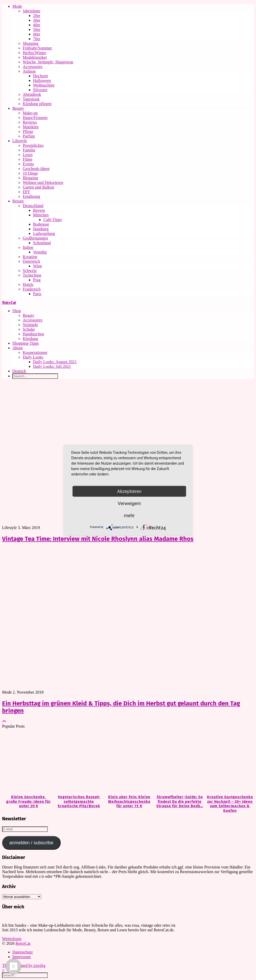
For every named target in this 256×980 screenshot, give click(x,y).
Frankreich (32, 289)
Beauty (18, 108)
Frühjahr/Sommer (37, 48)
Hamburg (41, 229)
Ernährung (31, 196)
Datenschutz (23, 952)
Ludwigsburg (44, 233)
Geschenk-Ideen (36, 169)
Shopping (31, 43)
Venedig (40, 252)
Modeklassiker (35, 57)
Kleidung (30, 339)
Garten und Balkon (38, 187)
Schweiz (30, 271)
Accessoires (33, 67)
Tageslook (31, 99)
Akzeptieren (129, 491)
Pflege (28, 131)
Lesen (28, 155)
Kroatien (30, 257)
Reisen (18, 201)
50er (37, 29)
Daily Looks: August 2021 (55, 362)
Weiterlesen (12, 939)
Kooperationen (35, 352)
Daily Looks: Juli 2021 (52, 366)
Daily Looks (33, 357)
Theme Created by (24, 965)
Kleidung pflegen (37, 104)
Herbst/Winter (34, 53)
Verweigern (129, 503)
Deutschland (33, 206)
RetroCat (9, 302)
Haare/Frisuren (35, 118)
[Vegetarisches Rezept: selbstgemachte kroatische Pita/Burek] (78, 762)
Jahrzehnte (31, 11)
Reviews (30, 122)
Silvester (40, 90)
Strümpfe (30, 325)
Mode (17, 6)
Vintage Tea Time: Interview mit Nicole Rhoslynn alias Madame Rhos (98, 539)
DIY (26, 192)
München (41, 215)
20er (37, 16)
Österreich (31, 261)
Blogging (30, 178)
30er (37, 20)
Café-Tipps (53, 220)
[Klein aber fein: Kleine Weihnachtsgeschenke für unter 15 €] (128, 762)
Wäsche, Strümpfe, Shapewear (48, 62)
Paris (37, 294)
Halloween (42, 80)
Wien (37, 266)
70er (37, 39)
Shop (17, 311)
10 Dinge (30, 173)
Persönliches (33, 145)
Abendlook (32, 94)
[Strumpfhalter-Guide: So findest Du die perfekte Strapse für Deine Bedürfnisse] (178, 762)
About (18, 348)
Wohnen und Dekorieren (43, 182)
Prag (37, 280)
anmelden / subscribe (31, 843)
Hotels (28, 284)
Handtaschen (33, 334)
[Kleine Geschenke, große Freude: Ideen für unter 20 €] (27, 762)
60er (37, 34)
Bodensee (41, 224)
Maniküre (31, 127)
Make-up (30, 113)
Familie (29, 150)
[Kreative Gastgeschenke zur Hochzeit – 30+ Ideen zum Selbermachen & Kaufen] (229, 762)
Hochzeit (41, 76)
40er (37, 25)
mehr (129, 515)
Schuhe (29, 329)
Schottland (42, 243)
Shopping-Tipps (26, 343)
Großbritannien (35, 238)
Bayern (39, 210)
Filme (27, 159)
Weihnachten (44, 85)
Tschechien (32, 275)
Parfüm (29, 136)
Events (28, 164)
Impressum (22, 957)
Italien (28, 247)
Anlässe (29, 71)
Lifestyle (20, 141)
